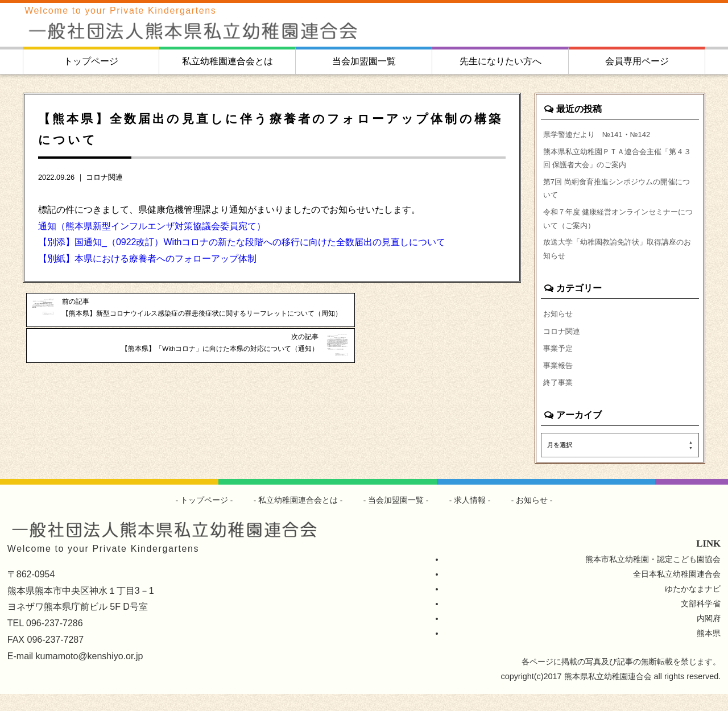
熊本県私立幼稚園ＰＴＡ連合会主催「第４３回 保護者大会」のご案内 (619, 160)
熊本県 (709, 650)
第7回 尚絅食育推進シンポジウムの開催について (618, 193)
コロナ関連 (104, 177)
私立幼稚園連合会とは (227, 61)
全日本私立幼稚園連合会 (677, 591)
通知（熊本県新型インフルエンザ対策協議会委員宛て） (152, 226)
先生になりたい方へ (500, 61)
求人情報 (470, 517)
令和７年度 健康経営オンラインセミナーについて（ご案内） (620, 226)
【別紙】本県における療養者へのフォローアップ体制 (147, 259)
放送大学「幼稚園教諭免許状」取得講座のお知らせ (619, 259)
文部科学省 (701, 621)
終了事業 (559, 399)
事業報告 (559, 381)
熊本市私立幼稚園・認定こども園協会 (653, 576)
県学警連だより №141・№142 (601, 134)
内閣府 (709, 635)
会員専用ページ (637, 61)
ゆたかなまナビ (693, 606)
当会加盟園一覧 (364, 61)
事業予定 (559, 362)
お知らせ (559, 326)
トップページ (91, 61)
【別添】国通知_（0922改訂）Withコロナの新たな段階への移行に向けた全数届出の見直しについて (242, 242)
